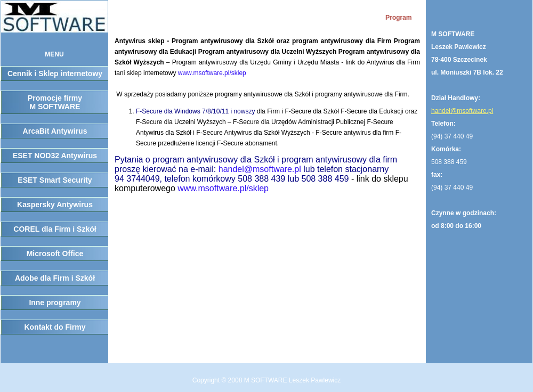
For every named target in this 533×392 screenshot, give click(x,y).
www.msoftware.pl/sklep (212, 73)
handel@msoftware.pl (260, 169)
